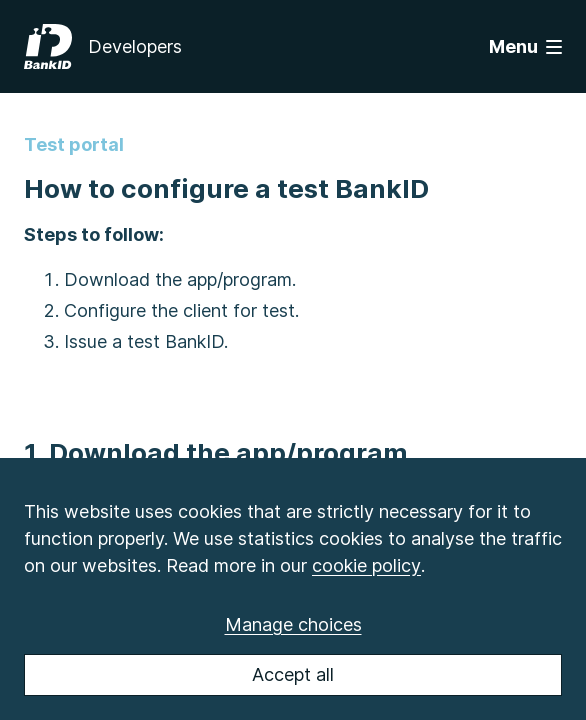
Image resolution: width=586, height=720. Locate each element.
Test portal (74, 144)
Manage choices (293, 624)
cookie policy (366, 565)
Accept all (293, 674)
